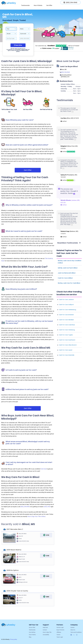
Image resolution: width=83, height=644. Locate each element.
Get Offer (49, 5)
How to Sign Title (47, 632)
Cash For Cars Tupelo (66, 335)
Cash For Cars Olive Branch (68, 345)
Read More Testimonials (69, 243)
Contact (45, 630)
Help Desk (45, 627)
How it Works (32, 635)
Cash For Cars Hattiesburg (67, 310)
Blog (30, 637)
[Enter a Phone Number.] (25, 38)
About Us (73, 630)
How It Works (38, 5)
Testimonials (25, 5)
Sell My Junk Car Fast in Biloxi (68, 268)
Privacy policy (14, 639)
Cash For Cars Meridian (66, 320)
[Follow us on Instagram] (77, 635)
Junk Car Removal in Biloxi (67, 273)
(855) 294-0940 (25, 507)
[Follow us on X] (74, 635)
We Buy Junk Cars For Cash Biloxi (69, 283)
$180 (48, 556)
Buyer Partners (60, 630)
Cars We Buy (32, 632)
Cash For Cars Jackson (66, 300)
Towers (58, 635)
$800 (48, 597)
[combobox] (11, 29)
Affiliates (59, 632)
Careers (72, 627)
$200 (48, 576)
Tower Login (60, 637)
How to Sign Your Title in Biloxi (36, 516)
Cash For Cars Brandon (66, 315)
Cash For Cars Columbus (67, 325)
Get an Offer (32, 627)
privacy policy (25, 50)
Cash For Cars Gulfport (66, 305)
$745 (48, 535)
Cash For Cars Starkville (67, 355)
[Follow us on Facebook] (71, 635)
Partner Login (60, 627)
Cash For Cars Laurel (66, 350)
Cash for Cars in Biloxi (65, 278)
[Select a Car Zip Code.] (11, 38)
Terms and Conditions (76, 632)
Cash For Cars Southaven (67, 340)
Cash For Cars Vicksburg (67, 330)
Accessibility (46, 635)
